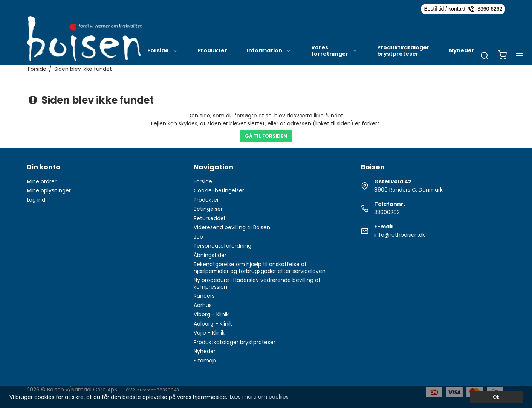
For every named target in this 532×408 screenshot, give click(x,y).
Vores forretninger (334, 51)
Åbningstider (210, 255)
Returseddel (209, 218)
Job (198, 237)
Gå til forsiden (266, 136)
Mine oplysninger (49, 190)
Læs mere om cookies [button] (259, 397)
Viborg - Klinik (211, 314)
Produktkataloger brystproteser (403, 51)
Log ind (36, 200)
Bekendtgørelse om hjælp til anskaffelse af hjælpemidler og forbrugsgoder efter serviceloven (260, 268)
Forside (163, 50)
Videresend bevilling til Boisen (232, 227)
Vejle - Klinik (209, 333)
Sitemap (205, 361)
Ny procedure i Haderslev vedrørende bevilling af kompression (257, 283)
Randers (204, 296)
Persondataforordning (222, 246)
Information (269, 50)
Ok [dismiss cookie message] (496, 397)
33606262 (387, 212)
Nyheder (462, 50)
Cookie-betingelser (219, 190)
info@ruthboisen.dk (400, 235)
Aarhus (203, 305)
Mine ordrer (42, 181)
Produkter (212, 50)
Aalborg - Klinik (213, 324)
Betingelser (208, 209)
